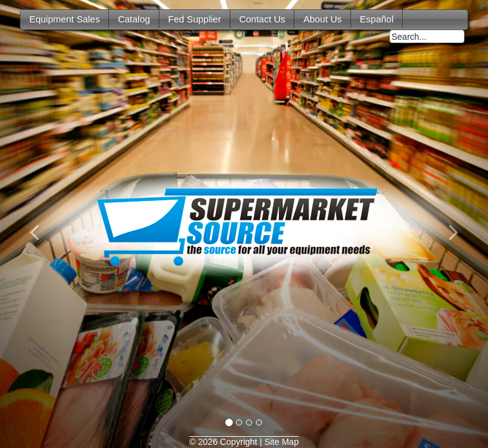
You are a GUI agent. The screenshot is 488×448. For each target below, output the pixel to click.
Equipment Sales (64, 19)
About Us (322, 19)
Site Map (282, 442)
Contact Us (262, 19)
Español (377, 19)
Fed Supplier (195, 19)
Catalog (134, 19)
